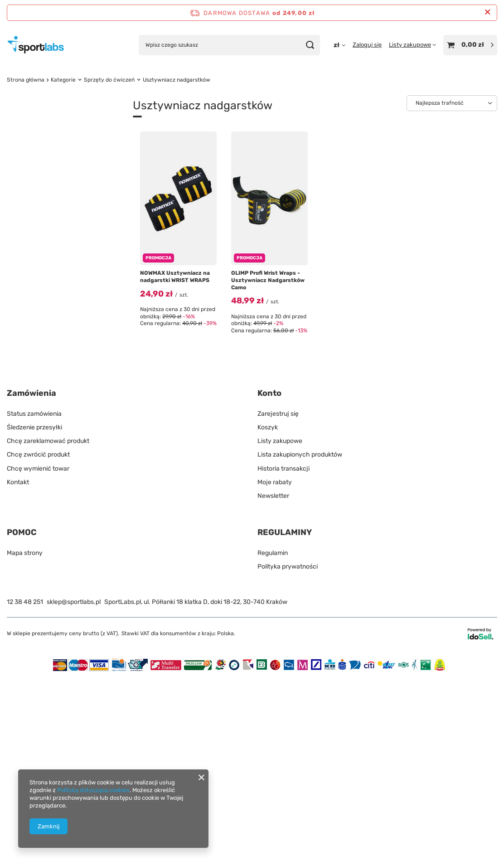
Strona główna (26, 80)
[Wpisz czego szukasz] (229, 45)
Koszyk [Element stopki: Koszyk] (268, 615)
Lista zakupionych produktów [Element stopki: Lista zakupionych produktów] (300, 643)
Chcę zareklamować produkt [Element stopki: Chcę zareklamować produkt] (48, 629)
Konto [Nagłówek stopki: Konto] (269, 581)
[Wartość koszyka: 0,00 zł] (470, 45)
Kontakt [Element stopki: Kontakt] (18, 670)
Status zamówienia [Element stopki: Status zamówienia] (34, 601)
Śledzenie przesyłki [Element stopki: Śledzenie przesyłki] (34, 615)
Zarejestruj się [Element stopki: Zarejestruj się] (278, 601)
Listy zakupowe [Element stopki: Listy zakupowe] (280, 629)
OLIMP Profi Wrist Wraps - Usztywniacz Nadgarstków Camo (268, 280)
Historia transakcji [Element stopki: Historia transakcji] (283, 656)
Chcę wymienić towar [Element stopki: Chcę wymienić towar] (38, 656)
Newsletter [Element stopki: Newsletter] (273, 684)
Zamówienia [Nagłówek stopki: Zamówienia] (31, 581)
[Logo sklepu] (36, 45)
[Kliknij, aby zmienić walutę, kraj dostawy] (339, 45)
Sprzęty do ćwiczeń (109, 80)
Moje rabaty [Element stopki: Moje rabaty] (275, 670)
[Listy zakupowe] (412, 45)
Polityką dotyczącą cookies (93, 790)
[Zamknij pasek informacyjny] (487, 12)
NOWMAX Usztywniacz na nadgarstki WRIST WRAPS (175, 277)
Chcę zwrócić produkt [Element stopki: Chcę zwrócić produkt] (38, 643)
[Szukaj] (310, 45)
